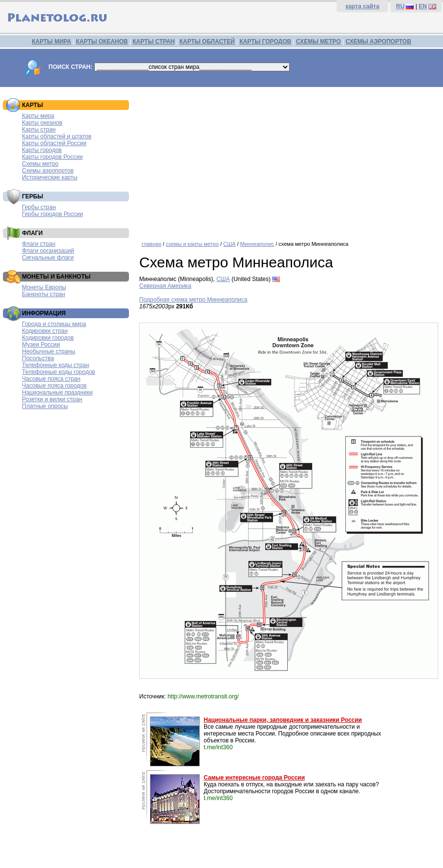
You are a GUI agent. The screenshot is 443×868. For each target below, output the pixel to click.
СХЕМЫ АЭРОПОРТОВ (379, 42)
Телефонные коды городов (59, 372)
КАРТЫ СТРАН (154, 42)
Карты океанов (42, 123)
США (229, 244)
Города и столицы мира (54, 324)
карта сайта (362, 6)
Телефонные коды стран (55, 365)
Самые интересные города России (254, 778)
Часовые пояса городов (54, 386)
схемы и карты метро (192, 244)
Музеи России (41, 345)
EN (423, 6)
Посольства (38, 358)
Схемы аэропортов (48, 171)
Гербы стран (39, 207)
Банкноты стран (43, 294)
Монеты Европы (44, 287)
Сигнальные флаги (48, 258)
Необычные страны (49, 351)
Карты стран (39, 130)
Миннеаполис (257, 244)
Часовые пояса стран (51, 379)
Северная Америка (165, 286)
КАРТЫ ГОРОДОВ (265, 42)
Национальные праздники (57, 392)
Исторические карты (50, 177)
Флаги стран (39, 244)
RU (400, 6)
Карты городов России (52, 157)
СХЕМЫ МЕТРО (318, 42)
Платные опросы (45, 406)
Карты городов (42, 150)
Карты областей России (54, 143)
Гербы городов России (53, 214)
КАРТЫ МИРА (51, 42)
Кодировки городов (48, 338)
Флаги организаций (48, 251)
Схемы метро (40, 164)
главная (151, 244)
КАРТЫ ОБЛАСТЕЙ (207, 42)
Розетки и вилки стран (52, 399)
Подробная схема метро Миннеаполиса (193, 300)
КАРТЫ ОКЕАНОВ (102, 42)
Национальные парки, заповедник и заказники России (283, 720)
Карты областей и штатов (57, 136)
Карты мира (38, 116)
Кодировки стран (45, 331)
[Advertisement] (289, 160)
